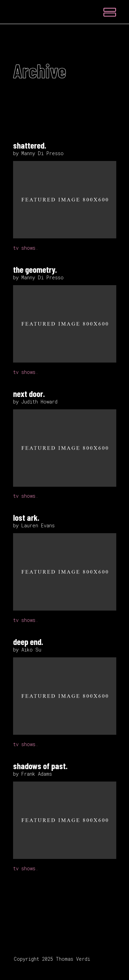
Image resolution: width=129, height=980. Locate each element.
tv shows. (26, 248)
